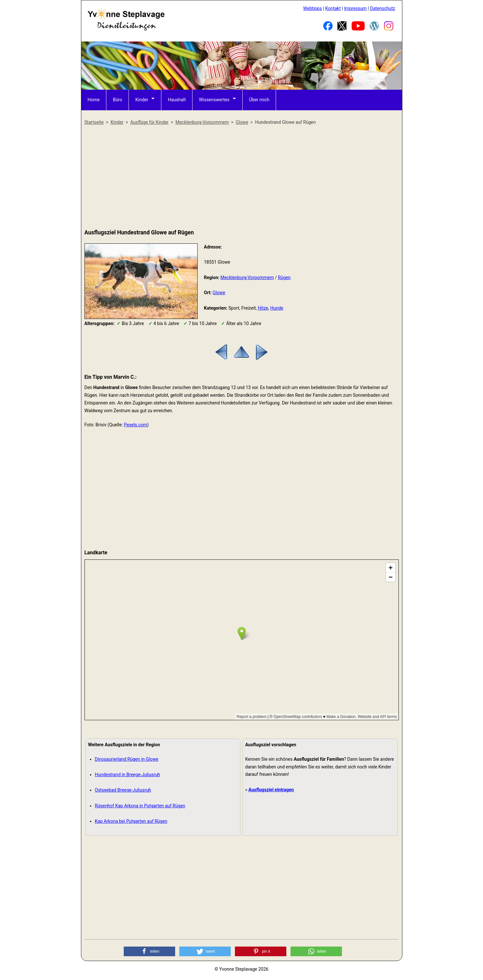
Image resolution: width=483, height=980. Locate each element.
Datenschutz (382, 8)
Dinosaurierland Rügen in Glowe (127, 759)
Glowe (219, 293)
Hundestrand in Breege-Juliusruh (127, 775)
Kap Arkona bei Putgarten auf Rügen (131, 821)
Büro (117, 100)
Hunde (277, 308)
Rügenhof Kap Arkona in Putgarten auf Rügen (140, 806)
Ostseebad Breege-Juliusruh (123, 790)
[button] (149, 951)
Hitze (263, 308)
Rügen (284, 277)
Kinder (142, 100)
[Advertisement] (242, 177)
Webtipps (312, 8)
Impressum (355, 8)
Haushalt (177, 100)
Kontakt (333, 8)
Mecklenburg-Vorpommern (247, 277)
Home (94, 100)
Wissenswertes (214, 100)
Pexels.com (136, 425)
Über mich (259, 100)
